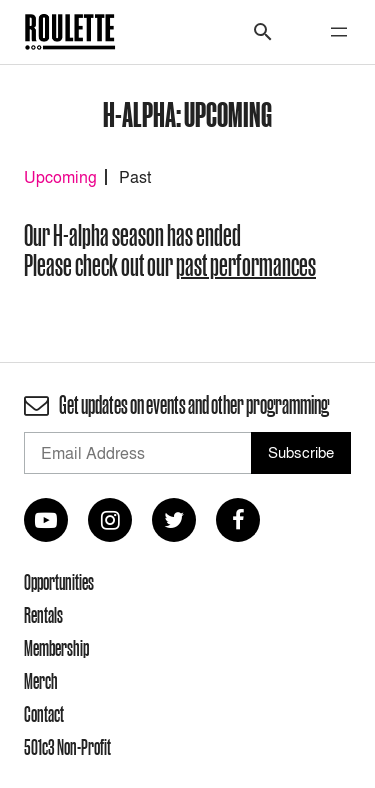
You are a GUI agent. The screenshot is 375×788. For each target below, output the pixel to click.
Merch (41, 681)
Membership (56, 648)
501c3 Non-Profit (67, 747)
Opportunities (59, 582)
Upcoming (60, 177)
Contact (44, 714)
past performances (246, 265)
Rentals (43, 615)
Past (135, 177)
